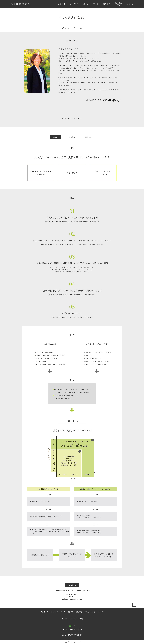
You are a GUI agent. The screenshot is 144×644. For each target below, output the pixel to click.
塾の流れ (116, 8)
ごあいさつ (66, 28)
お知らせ (128, 8)
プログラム (71, 8)
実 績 (93, 8)
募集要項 (104, 8)
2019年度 (72, 137)
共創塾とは (58, 8)
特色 (80, 28)
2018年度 (56, 137)
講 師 (83, 8)
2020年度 (88, 137)
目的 (74, 28)
